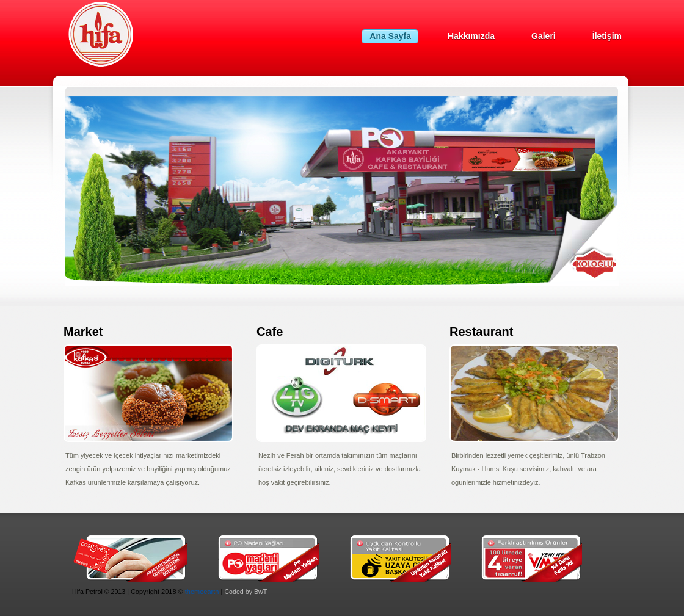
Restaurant (481, 332)
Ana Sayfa (390, 36)
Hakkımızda (471, 36)
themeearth (202, 592)
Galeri (544, 36)
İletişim (607, 36)
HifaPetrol (133, 34)
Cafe (270, 332)
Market (83, 332)
